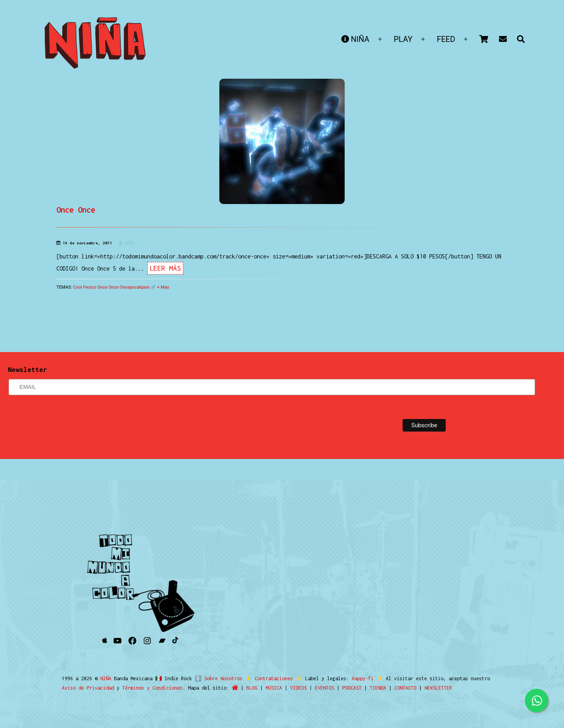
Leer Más (165, 268)
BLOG (252, 688)
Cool (77, 287)
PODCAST (352, 688)
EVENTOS (324, 688)
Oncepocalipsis (134, 287)
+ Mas (163, 287)
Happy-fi (360, 678)
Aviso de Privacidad (88, 688)
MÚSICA (274, 688)
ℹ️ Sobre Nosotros (217, 678)
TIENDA (378, 688)
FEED (446, 39)
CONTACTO (405, 688)
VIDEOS (298, 688)
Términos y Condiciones (152, 688)
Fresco (90, 287)
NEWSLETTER (438, 688)
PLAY (403, 39)
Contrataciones (271, 678)
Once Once (76, 210)
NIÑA (355, 39)
